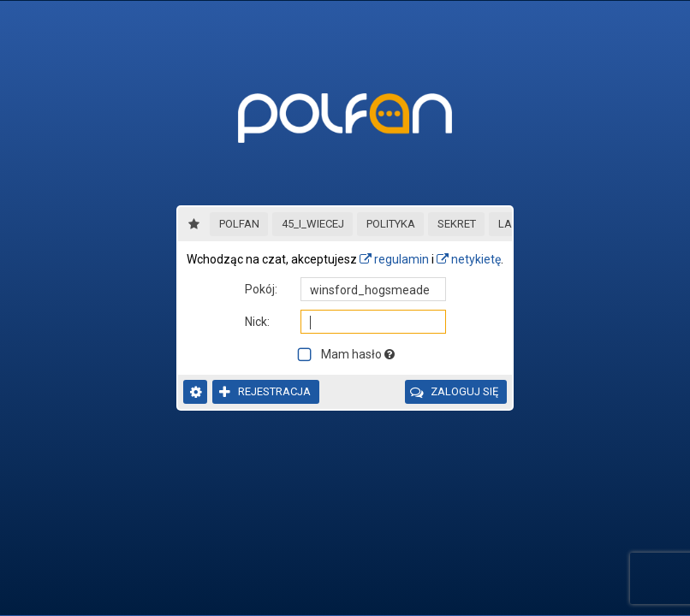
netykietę (469, 259)
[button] (239, 224)
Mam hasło (358, 354)
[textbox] (373, 289)
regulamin (394, 259)
